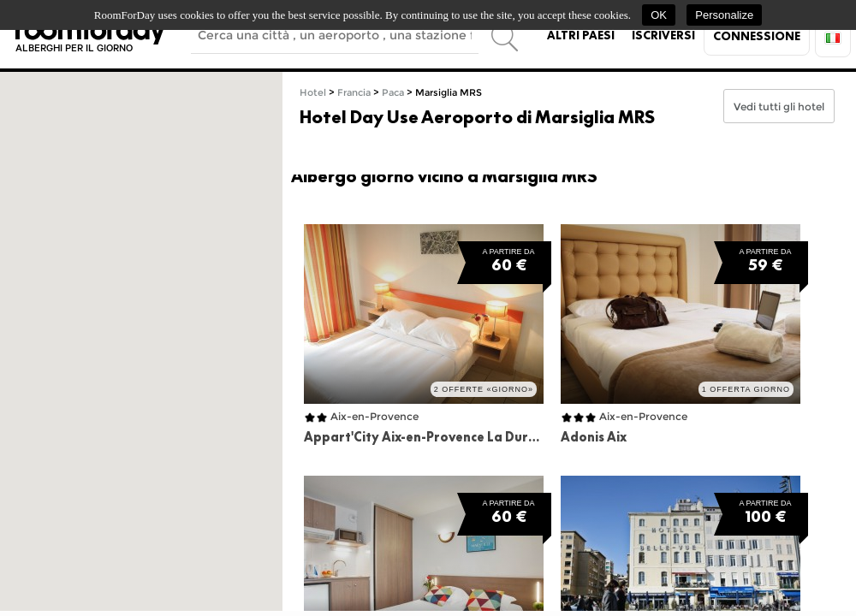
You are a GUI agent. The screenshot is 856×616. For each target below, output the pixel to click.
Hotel (313, 93)
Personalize (724, 15)
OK (659, 15)
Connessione (757, 36)
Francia (354, 93)
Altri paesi (581, 35)
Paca (393, 93)
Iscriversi (663, 35)
